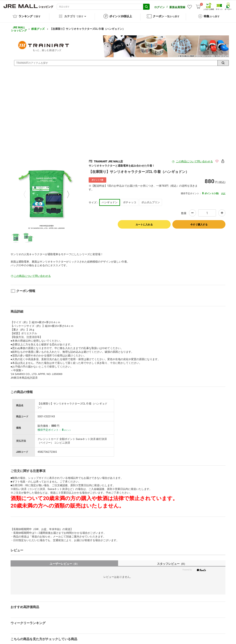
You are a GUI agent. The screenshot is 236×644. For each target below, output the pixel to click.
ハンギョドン (110, 200)
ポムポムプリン (151, 200)
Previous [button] (27, 192)
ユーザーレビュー (64, 561)
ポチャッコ (130, 200)
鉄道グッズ (38, 26)
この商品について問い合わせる (194, 159)
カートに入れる (144, 222)
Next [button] (66, 192)
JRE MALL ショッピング (19, 27)
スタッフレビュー (172, 561)
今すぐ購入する (199, 222)
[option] (46, 192)
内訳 (223, 191)
